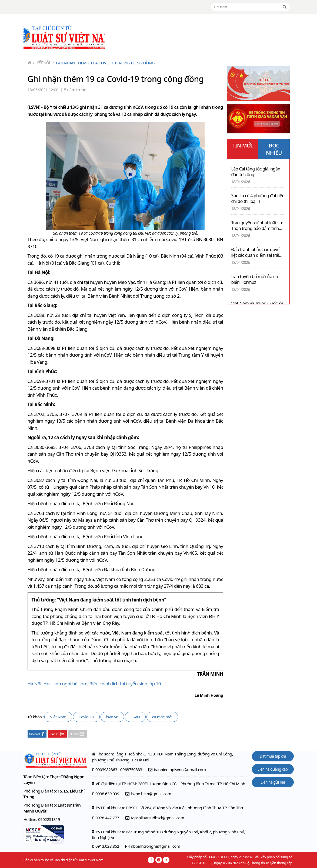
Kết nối (42, 63)
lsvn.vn (112, 717)
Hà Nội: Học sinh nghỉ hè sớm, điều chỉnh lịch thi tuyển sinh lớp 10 (94, 684)
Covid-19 (86, 717)
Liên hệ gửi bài (273, 782)
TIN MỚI (243, 146)
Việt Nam (58, 717)
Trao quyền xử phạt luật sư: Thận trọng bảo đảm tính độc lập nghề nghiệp (257, 226)
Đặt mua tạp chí (273, 756)
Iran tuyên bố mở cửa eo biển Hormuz (255, 280)
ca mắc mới (162, 717)
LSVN (135, 717)
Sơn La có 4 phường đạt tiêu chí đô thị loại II (258, 199)
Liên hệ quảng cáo (273, 769)
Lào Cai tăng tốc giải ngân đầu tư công (256, 172)
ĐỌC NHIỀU (274, 149)
